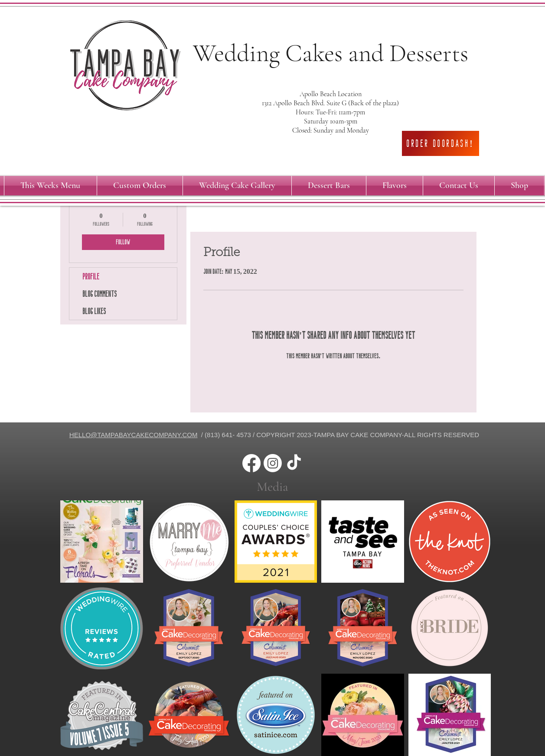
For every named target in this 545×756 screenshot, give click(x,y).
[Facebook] (251, 463)
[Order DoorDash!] (441, 143)
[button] (140, 186)
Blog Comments (100, 294)
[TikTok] (294, 463)
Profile (91, 276)
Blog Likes (94, 311)
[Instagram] (273, 463)
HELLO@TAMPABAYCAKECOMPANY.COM (134, 435)
